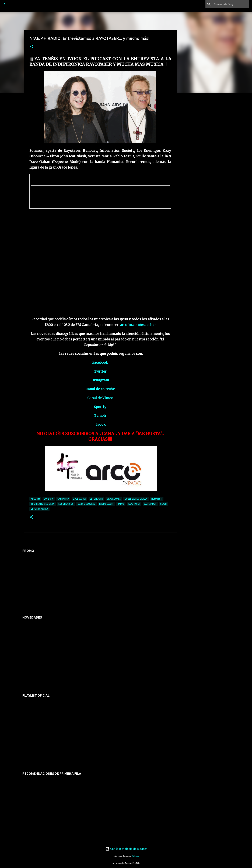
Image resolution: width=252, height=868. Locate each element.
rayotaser (134, 504)
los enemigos (66, 504)
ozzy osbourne (86, 504)
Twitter (100, 371)
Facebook (100, 363)
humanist (157, 499)
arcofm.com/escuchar (138, 325)
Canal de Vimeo (100, 398)
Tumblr (100, 416)
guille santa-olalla (136, 499)
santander (150, 504)
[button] (31, 47)
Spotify (100, 407)
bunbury (49, 499)
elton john (96, 499)
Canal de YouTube (100, 389)
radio (121, 504)
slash (163, 504)
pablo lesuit (106, 504)
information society (43, 504)
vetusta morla (39, 509)
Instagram (100, 380)
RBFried (135, 856)
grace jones (114, 499)
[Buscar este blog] (231, 4)
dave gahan (79, 499)
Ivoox (101, 425)
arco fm (35, 499)
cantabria (63, 499)
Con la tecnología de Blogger (126, 849)
